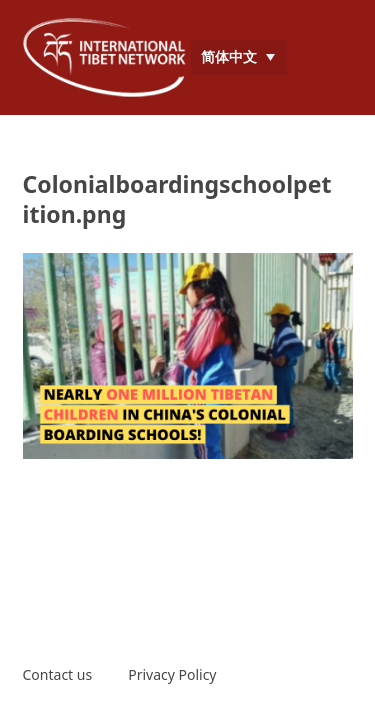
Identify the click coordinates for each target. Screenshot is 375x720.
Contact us (58, 674)
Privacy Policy (172, 674)
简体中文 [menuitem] (229, 56)
